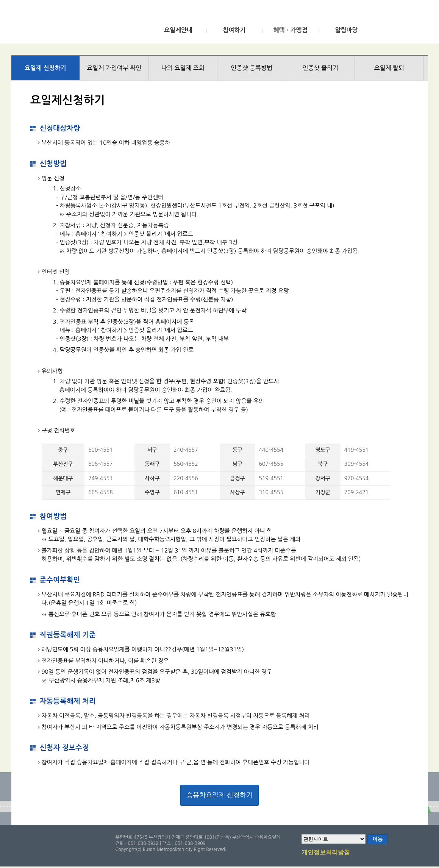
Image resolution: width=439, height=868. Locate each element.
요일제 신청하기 (45, 68)
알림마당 (346, 30)
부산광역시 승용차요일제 (68, 24)
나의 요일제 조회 (183, 68)
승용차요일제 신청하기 (219, 795)
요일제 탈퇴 (389, 68)
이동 (378, 839)
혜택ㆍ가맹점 (290, 30)
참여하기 (234, 30)
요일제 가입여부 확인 (114, 68)
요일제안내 (178, 30)
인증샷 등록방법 (252, 68)
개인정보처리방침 (326, 853)
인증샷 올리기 (320, 68)
